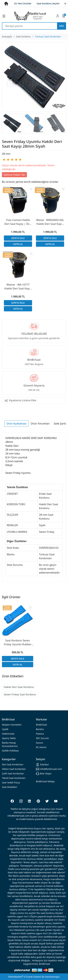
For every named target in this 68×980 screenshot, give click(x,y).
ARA (62, 26)
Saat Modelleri (10, 787)
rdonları (13, 764)
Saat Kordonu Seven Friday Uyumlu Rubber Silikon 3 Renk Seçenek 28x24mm (18, 642)
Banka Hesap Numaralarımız (10, 744)
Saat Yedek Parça (11, 783)
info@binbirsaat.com (49, 769)
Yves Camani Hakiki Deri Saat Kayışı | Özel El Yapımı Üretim (18, 222)
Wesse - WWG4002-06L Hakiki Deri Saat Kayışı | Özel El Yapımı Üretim (50, 222)
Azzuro (40, 743)
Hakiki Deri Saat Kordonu (19, 687)
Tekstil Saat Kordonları (14, 778)
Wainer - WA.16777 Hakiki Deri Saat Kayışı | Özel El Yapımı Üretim (18, 287)
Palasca (40, 734)
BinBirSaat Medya (45, 781)
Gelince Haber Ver (14, 175)
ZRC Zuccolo (42, 738)
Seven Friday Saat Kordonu (20, 694)
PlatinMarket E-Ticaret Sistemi (24, 977)
